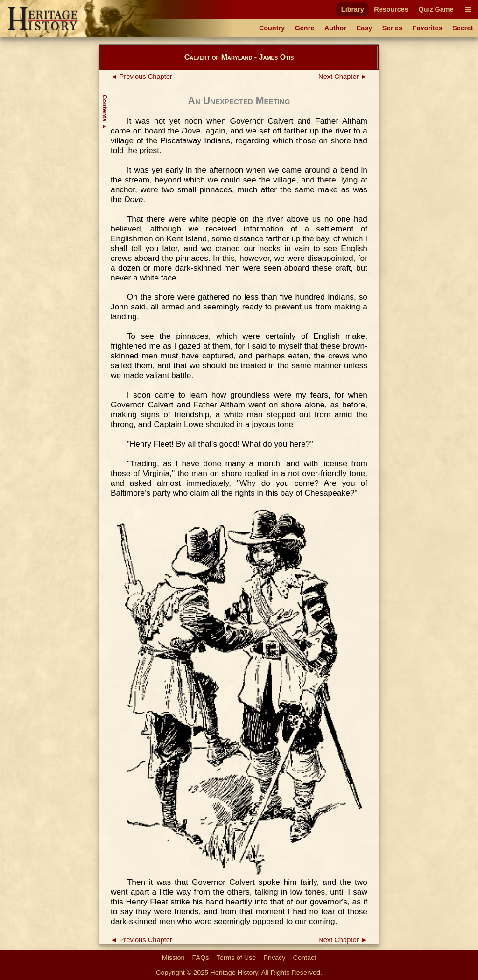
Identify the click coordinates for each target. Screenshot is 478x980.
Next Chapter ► (343, 77)
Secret (463, 28)
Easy (365, 28)
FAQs (201, 958)
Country (272, 28)
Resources (391, 9)
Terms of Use (236, 958)
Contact (305, 958)
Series (392, 28)
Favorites (428, 28)
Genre (305, 28)
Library (353, 9)
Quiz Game (436, 9)
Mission (173, 958)
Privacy (274, 958)
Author (335, 28)
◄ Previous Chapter (141, 77)
